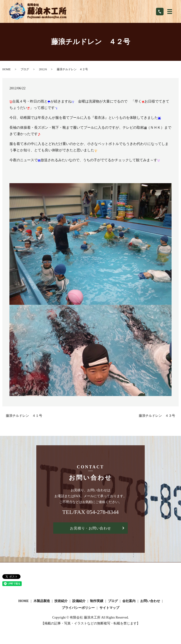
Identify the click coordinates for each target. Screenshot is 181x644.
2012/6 (43, 69)
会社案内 (129, 601)
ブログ (25, 69)
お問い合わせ (150, 601)
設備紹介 (79, 601)
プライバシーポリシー (78, 608)
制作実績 (97, 601)
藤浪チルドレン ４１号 (24, 416)
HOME (6, 69)
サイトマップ (109, 608)
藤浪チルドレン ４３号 (157, 416)
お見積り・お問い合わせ (91, 528)
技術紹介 (61, 601)
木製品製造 (42, 601)
